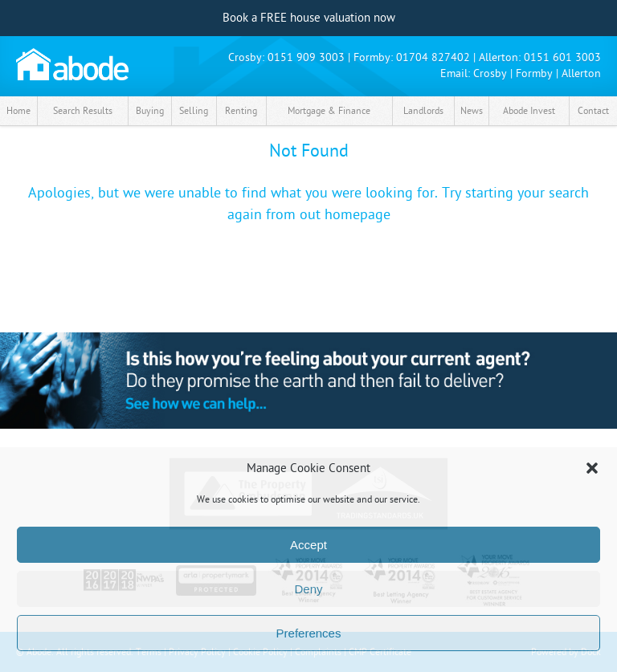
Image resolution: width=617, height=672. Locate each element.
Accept (308, 545)
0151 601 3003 (562, 57)
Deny (308, 589)
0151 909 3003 (306, 57)
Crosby (490, 73)
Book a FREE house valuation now (309, 18)
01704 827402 (433, 57)
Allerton (581, 73)
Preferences (309, 633)
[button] (592, 468)
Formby (534, 73)
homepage (358, 215)
